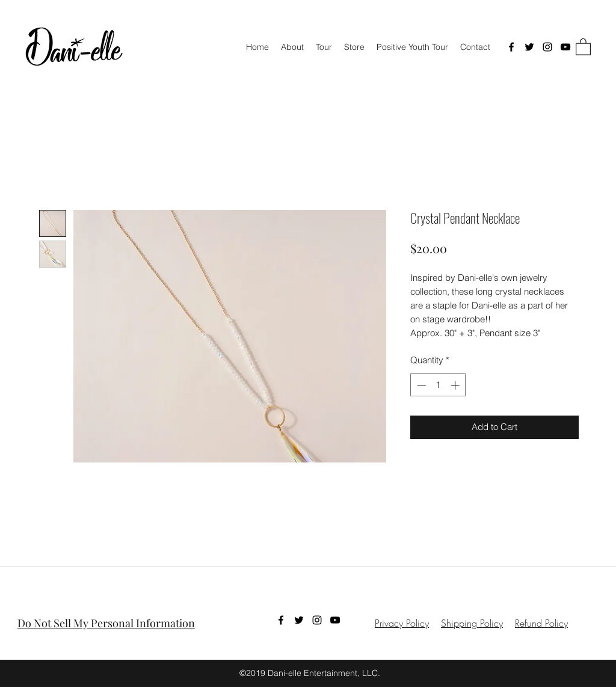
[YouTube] (565, 47)
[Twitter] (529, 47)
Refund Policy (541, 623)
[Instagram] (547, 47)
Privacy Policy (402, 623)
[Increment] (456, 385)
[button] (583, 46)
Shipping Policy (472, 623)
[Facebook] (511, 47)
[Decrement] (420, 385)
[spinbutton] (438, 385)
